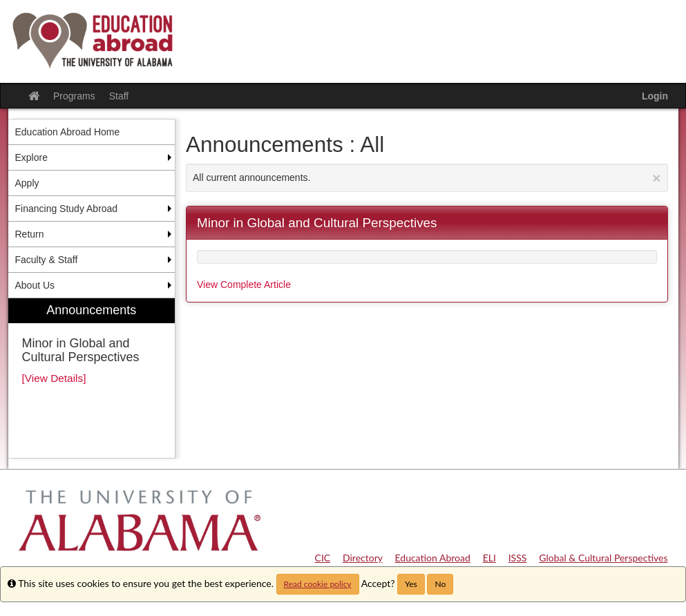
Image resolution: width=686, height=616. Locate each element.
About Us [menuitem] (35, 285)
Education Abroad (433, 558)
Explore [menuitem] (31, 157)
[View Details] (54, 378)
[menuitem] (92, 378)
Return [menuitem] (30, 234)
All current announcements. (427, 178)
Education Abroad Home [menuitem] (68, 132)
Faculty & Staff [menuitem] (47, 260)
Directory (363, 558)
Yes (411, 584)
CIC (323, 558)
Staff (119, 96)
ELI (489, 558)
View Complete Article (244, 285)
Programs (74, 96)
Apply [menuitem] (27, 183)
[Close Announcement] (656, 178)
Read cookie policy (318, 584)
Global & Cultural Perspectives (603, 558)
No (440, 584)
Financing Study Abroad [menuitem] (67, 209)
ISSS (518, 558)
